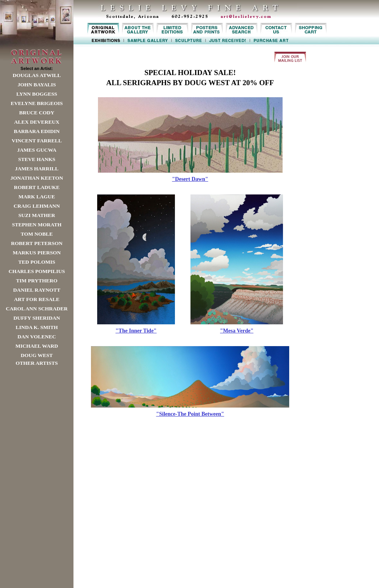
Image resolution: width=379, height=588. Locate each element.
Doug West (37, 355)
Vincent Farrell (37, 141)
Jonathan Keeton (37, 178)
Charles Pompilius (37, 271)
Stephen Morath (37, 225)
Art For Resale (37, 299)
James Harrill (37, 169)
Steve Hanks (37, 159)
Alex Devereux (37, 122)
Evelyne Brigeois (37, 103)
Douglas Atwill (37, 75)
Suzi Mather (37, 215)
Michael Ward (37, 346)
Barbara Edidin (37, 131)
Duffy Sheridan (37, 318)
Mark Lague (37, 197)
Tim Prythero (37, 281)
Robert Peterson (37, 243)
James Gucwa (37, 150)
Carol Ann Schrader (37, 309)
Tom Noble (37, 234)
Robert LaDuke (37, 187)
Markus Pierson (37, 253)
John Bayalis (37, 85)
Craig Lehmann (37, 206)
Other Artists (37, 363)
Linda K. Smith (37, 327)
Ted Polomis (37, 262)
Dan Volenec (37, 337)
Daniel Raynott (37, 290)
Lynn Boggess (37, 94)
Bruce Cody (37, 113)
